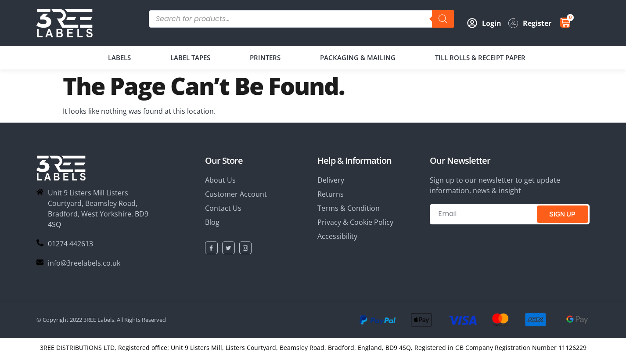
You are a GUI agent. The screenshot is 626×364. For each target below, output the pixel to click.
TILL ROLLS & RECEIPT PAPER (480, 58)
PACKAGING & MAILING (358, 58)
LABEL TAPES (190, 58)
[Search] (443, 19)
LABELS (119, 58)
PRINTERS (265, 58)
